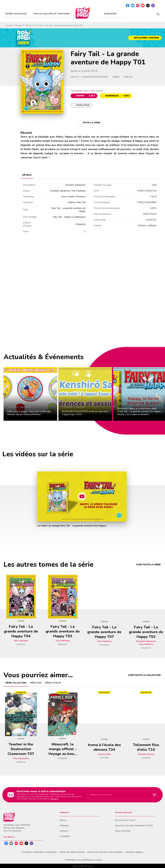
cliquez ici (55, 799)
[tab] (18, 14)
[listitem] (128, 5)
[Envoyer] (154, 795)
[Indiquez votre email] (119, 795)
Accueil (9, 25)
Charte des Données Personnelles (105, 852)
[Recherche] (158, 14)
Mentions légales (134, 852)
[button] (145, 38)
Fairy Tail (38, 25)
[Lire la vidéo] (82, 496)
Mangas (19, 25)
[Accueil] (83, 13)
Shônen (28, 25)
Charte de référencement (72, 852)
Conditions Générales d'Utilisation (39, 852)
